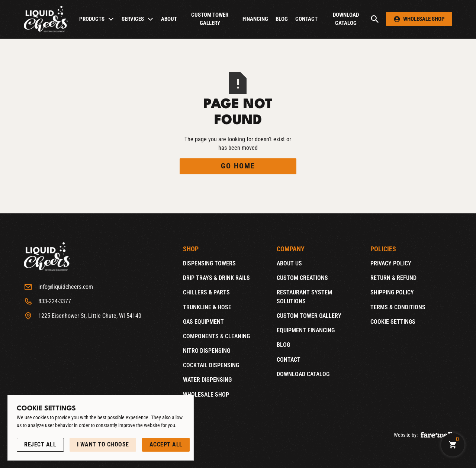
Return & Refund (393, 278)
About (169, 19)
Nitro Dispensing (207, 351)
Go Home (238, 166)
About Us (289, 263)
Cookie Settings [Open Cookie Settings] (393, 322)
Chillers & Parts (206, 292)
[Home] (46, 19)
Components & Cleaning (216, 336)
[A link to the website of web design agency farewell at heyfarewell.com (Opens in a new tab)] (436, 434)
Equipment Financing (306, 330)
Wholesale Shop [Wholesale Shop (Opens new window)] (206, 394)
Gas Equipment (203, 322)
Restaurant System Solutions (304, 297)
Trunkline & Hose (207, 307)
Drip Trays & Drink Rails (216, 278)
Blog (282, 19)
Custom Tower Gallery (210, 19)
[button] (97, 19)
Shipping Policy (392, 292)
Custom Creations (302, 278)
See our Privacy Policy (43, 434)
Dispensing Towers (209, 263)
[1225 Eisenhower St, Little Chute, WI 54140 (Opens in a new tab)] (83, 316)
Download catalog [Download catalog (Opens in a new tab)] (346, 19)
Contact (306, 19)
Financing (255, 19)
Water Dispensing (207, 380)
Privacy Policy (391, 263)
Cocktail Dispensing (211, 365)
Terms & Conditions (398, 307)
